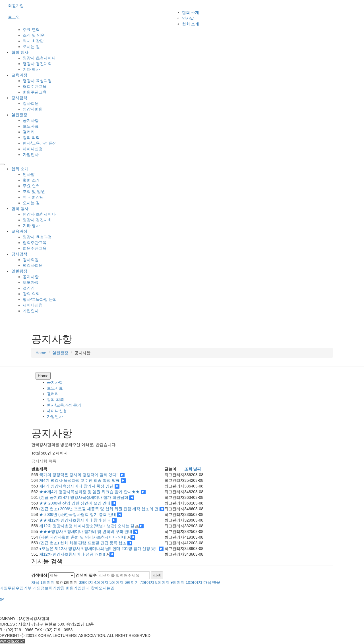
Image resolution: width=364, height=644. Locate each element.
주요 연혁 (31, 30)
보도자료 (31, 126)
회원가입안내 (78, 588)
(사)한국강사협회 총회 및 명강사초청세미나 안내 (83, 537)
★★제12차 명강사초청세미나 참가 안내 (76, 520)
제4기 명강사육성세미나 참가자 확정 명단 (77, 486)
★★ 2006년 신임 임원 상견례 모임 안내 (75, 503)
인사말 (188, 18)
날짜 (197, 469)
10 (194, 582)
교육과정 (19, 75)
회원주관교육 (35, 92)
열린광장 (19, 115)
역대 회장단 (33, 41)
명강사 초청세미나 (39, 58)
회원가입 (16, 6)
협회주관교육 (35, 86)
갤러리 (29, 132)
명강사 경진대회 (37, 64)
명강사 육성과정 (37, 81)
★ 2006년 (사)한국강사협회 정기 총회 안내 (78, 514)
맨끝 (216, 582)
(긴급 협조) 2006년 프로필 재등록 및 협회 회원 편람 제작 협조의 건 (99, 509)
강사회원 (31, 103)
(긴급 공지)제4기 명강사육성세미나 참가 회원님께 (84, 497)
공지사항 (31, 120)
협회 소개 (191, 12)
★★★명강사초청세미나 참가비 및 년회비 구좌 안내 (86, 532)
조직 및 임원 (34, 35)
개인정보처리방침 (49, 588)
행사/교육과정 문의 (40, 143)
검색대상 (39, 575)
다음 (207, 582)
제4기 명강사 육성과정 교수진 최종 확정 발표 (80, 480)
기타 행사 (31, 69)
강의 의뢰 (31, 137)
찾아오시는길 (103, 588)
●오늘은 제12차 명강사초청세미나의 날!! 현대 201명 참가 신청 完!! (99, 549)
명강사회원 (33, 109)
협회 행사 (20, 52)
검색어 (86, 575)
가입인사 (31, 155)
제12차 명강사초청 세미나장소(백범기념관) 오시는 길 (87, 526)
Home (41, 353)
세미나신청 (33, 149)
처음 (35, 582)
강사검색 (19, 98)
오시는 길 (31, 47)
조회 (188, 469)
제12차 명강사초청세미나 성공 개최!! (73, 554)
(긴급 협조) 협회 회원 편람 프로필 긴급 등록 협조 (83, 543)
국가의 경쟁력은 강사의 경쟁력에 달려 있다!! (79, 475)
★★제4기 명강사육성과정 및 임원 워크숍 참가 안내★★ (90, 492)
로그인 (14, 17)
